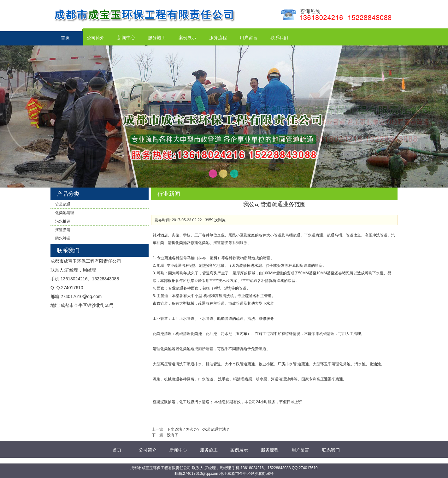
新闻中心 (126, 38)
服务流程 (218, 38)
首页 (65, 38)
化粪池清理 (65, 213)
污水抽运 (63, 221)
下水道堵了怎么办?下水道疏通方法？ (198, 429)
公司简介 (96, 38)
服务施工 (157, 38)
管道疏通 (63, 204)
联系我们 (279, 38)
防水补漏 (63, 238)
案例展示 (187, 38)
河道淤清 (63, 230)
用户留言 (249, 38)
